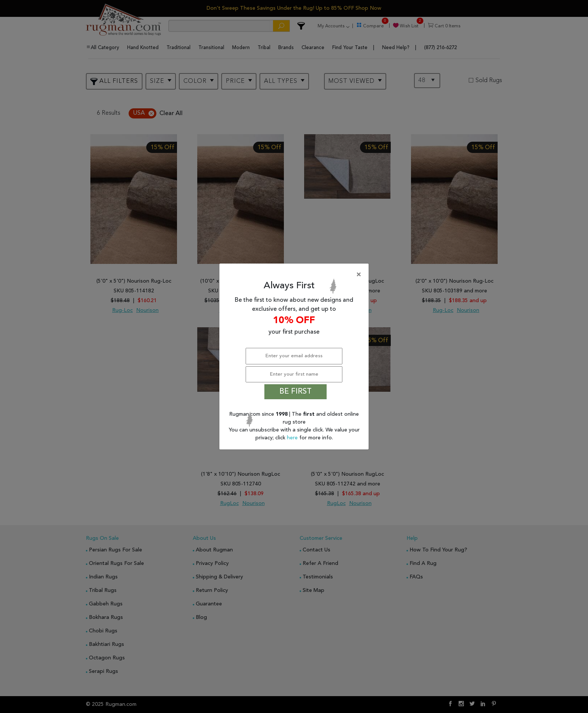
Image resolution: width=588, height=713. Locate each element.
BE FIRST (295, 392)
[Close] (295, 275)
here (293, 438)
